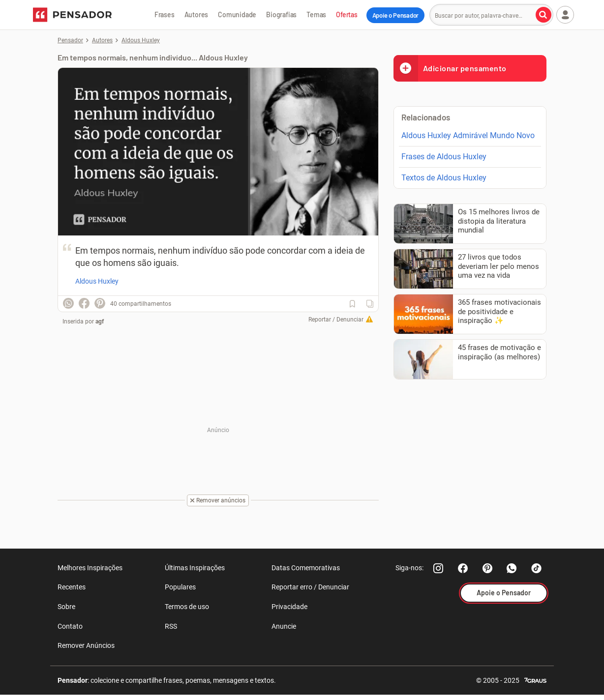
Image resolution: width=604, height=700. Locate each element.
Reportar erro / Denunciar (310, 587)
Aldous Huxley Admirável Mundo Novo (468, 135)
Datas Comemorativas (306, 568)
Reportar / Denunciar (336, 320)
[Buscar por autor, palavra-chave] (544, 15)
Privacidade (289, 607)
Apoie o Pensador (395, 15)
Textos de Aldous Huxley (444, 178)
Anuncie (284, 626)
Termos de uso (187, 607)
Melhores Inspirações (90, 568)
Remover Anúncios (86, 645)
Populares (180, 587)
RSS (171, 626)
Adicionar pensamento (450, 68)
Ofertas (347, 15)
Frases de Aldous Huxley (444, 157)
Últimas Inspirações (195, 568)
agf (100, 321)
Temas (316, 15)
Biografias (281, 15)
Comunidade (237, 15)
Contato (70, 626)
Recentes (72, 587)
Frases (165, 15)
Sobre (66, 607)
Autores (196, 15)
